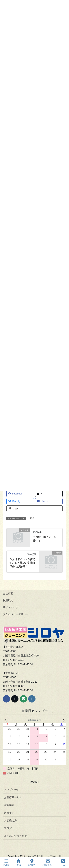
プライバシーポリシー (16, 614)
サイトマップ (10, 607)
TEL (63, 863)
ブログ (8, 828)
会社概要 (8, 593)
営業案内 (9, 805)
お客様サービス (13, 797)
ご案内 (31, 518)
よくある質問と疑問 (16, 836)
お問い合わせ (48, 863)
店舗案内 (9, 813)
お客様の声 (10, 821)
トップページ (12, 790)
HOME (18, 863)
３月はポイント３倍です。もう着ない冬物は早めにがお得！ (22, 563)
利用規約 (8, 600)
